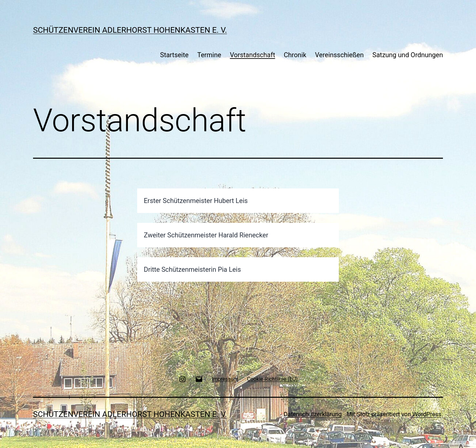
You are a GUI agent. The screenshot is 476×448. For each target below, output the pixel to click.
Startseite (174, 55)
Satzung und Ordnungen (408, 55)
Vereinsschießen (339, 55)
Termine (209, 55)
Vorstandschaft (252, 55)
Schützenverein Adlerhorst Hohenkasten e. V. (130, 30)
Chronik (295, 55)
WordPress (427, 414)
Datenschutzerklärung (313, 414)
